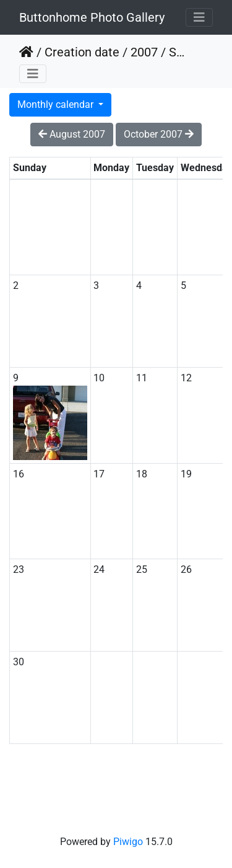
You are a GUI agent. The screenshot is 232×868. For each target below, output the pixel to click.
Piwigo (128, 842)
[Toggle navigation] (199, 17)
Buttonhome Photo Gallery (92, 17)
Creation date (82, 52)
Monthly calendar (57, 104)
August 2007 (72, 134)
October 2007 (159, 134)
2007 (144, 52)
